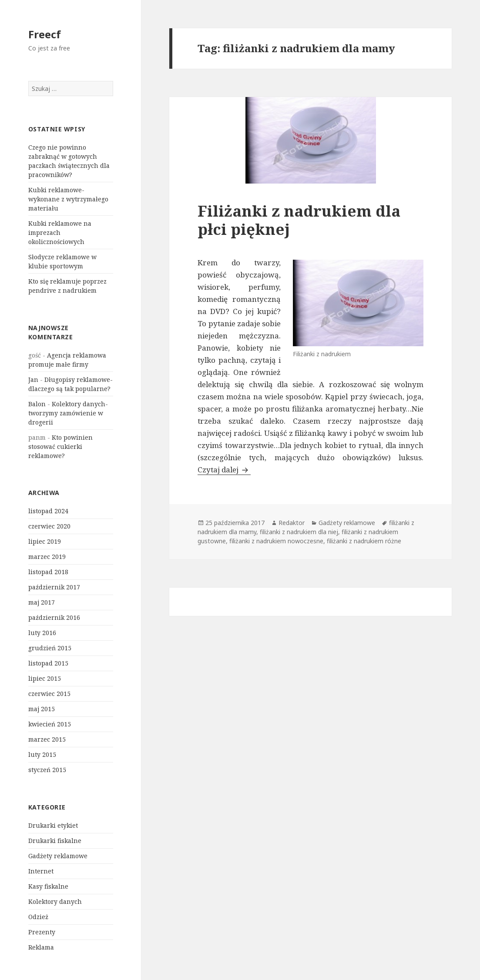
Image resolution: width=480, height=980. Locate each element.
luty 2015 (42, 754)
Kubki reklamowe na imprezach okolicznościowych (60, 232)
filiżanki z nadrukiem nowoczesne (276, 541)
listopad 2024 (48, 511)
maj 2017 (42, 602)
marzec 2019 (47, 557)
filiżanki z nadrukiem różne (364, 541)
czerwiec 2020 (49, 526)
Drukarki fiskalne (55, 841)
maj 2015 (42, 709)
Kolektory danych (55, 901)
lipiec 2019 (45, 541)
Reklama (41, 947)
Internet (41, 871)
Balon (37, 404)
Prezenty (42, 932)
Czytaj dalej (224, 470)
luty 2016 (42, 633)
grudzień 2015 (50, 648)
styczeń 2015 (47, 770)
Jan (33, 380)
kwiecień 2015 (50, 724)
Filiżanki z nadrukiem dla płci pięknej (299, 220)
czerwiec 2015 (49, 694)
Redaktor (292, 523)
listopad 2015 (48, 663)
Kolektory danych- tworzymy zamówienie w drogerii (68, 413)
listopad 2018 (48, 572)
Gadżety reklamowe (58, 856)
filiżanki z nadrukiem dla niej (299, 532)
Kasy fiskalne (48, 886)
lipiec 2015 (45, 678)
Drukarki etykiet (53, 825)
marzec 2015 (47, 739)
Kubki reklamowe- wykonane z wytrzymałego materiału (68, 199)
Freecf (45, 34)
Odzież (38, 917)
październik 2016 (54, 617)
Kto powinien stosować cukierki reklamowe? (60, 447)
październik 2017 (54, 587)
